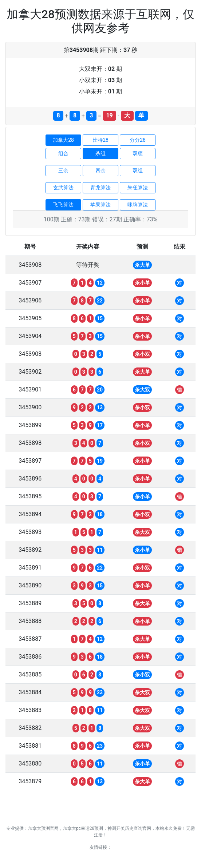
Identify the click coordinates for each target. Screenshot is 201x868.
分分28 (138, 140)
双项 (138, 153)
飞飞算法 (63, 205)
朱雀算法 (138, 188)
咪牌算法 (138, 205)
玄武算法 (63, 188)
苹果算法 (100, 205)
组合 (63, 153)
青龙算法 (100, 188)
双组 (138, 170)
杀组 (100, 153)
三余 (63, 170)
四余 (100, 170)
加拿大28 (63, 140)
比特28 (100, 140)
